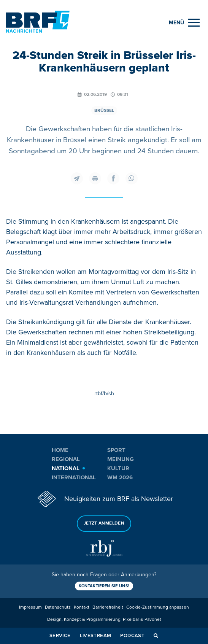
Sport (116, 450)
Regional (66, 459)
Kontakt (82, 607)
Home (60, 450)
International (74, 477)
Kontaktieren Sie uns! (104, 586)
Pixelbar (131, 619)
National (66, 468)
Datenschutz (58, 607)
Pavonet (153, 619)
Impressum (30, 607)
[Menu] (184, 23)
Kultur (118, 468)
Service (60, 636)
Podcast (132, 636)
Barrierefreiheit (108, 607)
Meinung (121, 459)
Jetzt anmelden (104, 523)
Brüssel (104, 111)
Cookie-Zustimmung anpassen (158, 607)
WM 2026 (120, 477)
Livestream (96, 636)
